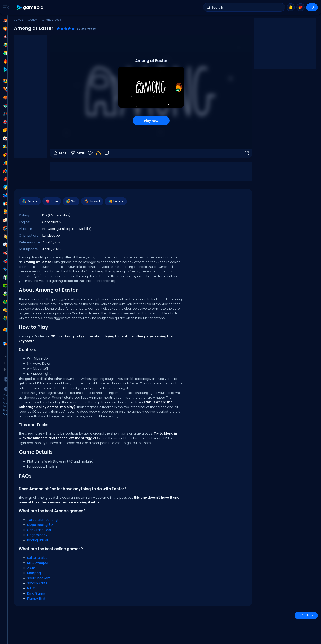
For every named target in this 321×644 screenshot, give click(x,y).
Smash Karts (37, 583)
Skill (71, 201)
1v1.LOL (32, 588)
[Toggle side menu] (5, 7)
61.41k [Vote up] (60, 153)
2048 (31, 568)
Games (18, 20)
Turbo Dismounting (42, 520)
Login (309, 7)
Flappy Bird (36, 599)
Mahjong (34, 573)
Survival (92, 201)
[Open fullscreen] (246, 153)
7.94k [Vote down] (78, 153)
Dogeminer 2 (37, 535)
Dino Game (36, 593)
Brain (51, 201)
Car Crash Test (39, 530)
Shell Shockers (39, 578)
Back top (306, 615)
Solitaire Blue (37, 558)
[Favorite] (90, 153)
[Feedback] (107, 153)
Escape (116, 201)
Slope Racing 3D (40, 525)
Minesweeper (38, 563)
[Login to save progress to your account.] (98, 153)
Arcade (33, 20)
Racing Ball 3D (38, 540)
